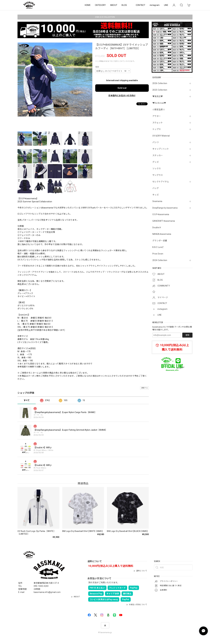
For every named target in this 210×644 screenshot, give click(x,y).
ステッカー (158, 155)
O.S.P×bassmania (161, 214)
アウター (157, 116)
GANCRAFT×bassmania (164, 221)
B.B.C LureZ (158, 247)
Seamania (157, 201)
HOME (88, 5)
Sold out (122, 88)
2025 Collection (160, 90)
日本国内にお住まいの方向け (122, 96)
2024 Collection (160, 260)
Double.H (157, 227)
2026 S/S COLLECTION (105, 17)
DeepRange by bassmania (165, 208)
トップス (157, 129)
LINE (166, 5)
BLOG (124, 5)
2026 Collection (160, 83)
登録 (187, 335)
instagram (155, 5)
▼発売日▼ (158, 96)
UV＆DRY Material (161, 136)
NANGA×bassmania (162, 234)
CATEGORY (100, 5)
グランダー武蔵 (160, 241)
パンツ (156, 142)
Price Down (158, 254)
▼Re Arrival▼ (159, 103)
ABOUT (114, 5)
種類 (97, 67)
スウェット (158, 123)
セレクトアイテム (161, 182)
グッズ (156, 162)
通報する (144, 388)
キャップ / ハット (161, 149)
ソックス (157, 169)
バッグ (156, 188)
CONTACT (141, 5)
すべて (27, 400)
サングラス (158, 175)
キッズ (156, 195)
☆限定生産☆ (159, 110)
